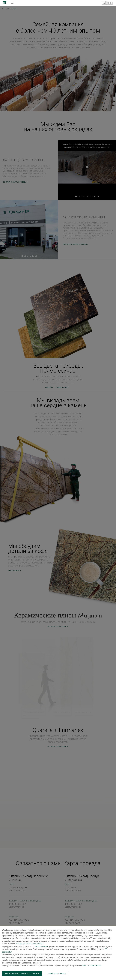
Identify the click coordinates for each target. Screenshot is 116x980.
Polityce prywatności (92, 966)
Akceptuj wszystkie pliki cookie (22, 974)
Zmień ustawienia (57, 974)
